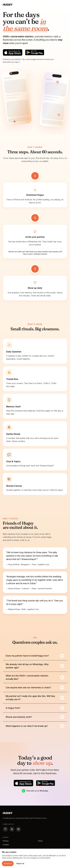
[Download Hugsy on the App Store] (13, 52)
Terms (40, 841)
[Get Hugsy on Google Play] (35, 52)
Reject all (20, 863)
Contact (6, 845)
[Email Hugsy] (18, 829)
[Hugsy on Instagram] (5, 829)
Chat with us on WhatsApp (35, 791)
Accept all (8, 863)
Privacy (6, 841)
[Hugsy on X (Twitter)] (12, 829)
